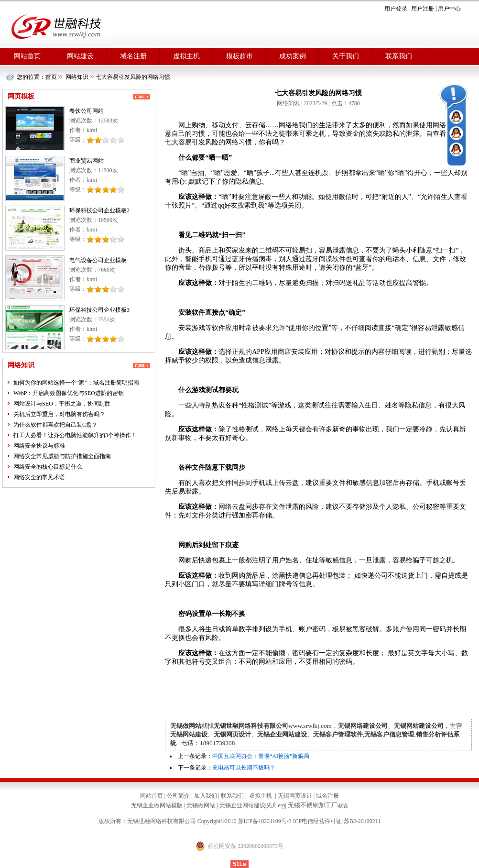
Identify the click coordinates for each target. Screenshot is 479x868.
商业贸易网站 (87, 161)
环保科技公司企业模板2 (99, 210)
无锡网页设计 (295, 796)
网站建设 (80, 56)
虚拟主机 (186, 56)
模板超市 (239, 56)
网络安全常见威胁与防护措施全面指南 (62, 456)
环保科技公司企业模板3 (99, 310)
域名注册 (133, 56)
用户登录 (396, 9)
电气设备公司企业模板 (98, 260)
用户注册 (423, 9)
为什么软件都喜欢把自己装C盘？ (55, 425)
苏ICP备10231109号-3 (265, 821)
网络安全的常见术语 (39, 477)
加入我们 (206, 796)
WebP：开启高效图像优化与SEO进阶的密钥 (69, 393)
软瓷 (343, 806)
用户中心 (449, 9)
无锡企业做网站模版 (157, 805)
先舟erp (276, 805)
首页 (51, 77)
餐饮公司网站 (87, 111)
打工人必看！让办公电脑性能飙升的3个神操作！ (75, 435)
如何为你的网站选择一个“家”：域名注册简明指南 (76, 383)
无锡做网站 (201, 805)
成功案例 (293, 56)
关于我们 (346, 56)
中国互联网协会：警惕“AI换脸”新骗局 (261, 756)
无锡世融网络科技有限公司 (162, 821)
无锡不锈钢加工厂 (313, 805)
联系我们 (399, 56)
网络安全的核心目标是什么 (48, 467)
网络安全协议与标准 (39, 446)
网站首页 (27, 56)
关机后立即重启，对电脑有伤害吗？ (59, 414)
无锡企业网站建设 (242, 805)
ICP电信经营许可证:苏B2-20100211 (337, 821)
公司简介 (178, 796)
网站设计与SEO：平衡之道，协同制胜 (62, 404)
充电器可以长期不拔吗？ (244, 768)
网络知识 (77, 77)
